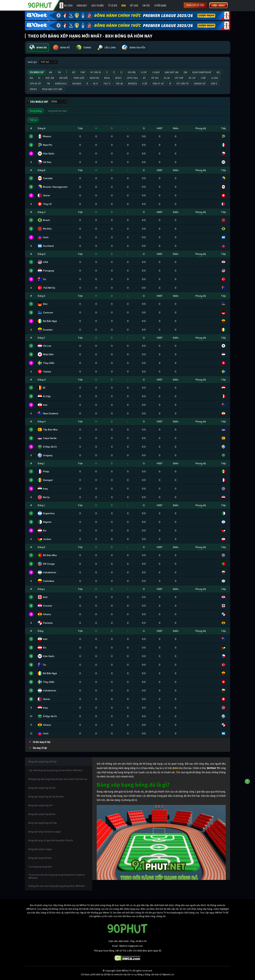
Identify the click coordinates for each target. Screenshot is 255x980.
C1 (107, 72)
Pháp (83, 72)
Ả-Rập (203, 78)
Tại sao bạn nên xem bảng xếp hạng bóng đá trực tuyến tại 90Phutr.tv (57, 876)
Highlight (82, 5)
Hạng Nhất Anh (172, 72)
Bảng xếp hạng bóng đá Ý (41, 805)
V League (156, 72)
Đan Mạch (77, 83)
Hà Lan (167, 78)
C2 (114, 72)
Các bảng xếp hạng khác (40, 867)
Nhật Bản (50, 78)
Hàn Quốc (64, 78)
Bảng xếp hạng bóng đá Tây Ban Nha (46, 797)
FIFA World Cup (37, 72)
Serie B (214, 83)
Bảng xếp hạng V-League (40, 849)
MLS (218, 72)
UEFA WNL (132, 72)
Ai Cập (145, 83)
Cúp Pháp (179, 78)
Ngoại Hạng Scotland (52, 89)
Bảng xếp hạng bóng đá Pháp (43, 823)
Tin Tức (146, 5)
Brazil (107, 78)
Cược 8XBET (218, 5)
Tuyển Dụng (160, 5)
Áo (170, 83)
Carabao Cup (200, 83)
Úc (39, 78)
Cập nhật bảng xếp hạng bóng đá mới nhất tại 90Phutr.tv (55, 770)
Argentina (94, 78)
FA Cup (144, 72)
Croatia (33, 89)
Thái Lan (119, 83)
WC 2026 (68, 5)
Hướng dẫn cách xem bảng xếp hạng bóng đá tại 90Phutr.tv (57, 886)
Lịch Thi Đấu (97, 5)
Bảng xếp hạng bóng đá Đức (42, 814)
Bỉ (87, 83)
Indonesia (133, 83)
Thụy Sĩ (107, 83)
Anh (51, 72)
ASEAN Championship (202, 72)
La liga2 (215, 78)
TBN (59, 72)
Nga (31, 78)
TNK (48, 83)
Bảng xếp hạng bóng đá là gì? (43, 762)
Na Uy (96, 83)
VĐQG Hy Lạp (158, 83)
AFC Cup (192, 78)
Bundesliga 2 (61, 83)
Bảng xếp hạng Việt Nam (40, 858)
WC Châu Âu (96, 72)
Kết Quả (134, 5)
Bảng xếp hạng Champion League (45, 832)
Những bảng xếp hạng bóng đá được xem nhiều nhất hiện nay (58, 779)
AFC (144, 78)
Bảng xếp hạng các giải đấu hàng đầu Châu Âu (51, 840)
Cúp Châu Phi (182, 83)
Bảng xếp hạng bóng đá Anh (42, 788)
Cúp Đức (155, 78)
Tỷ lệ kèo (113, 5)
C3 (121, 72)
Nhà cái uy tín (195, 5)
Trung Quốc (79, 78)
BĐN (185, 72)
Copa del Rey (36, 83)
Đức (74, 72)
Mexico (118, 78)
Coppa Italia (132, 78)
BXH (124, 5)
